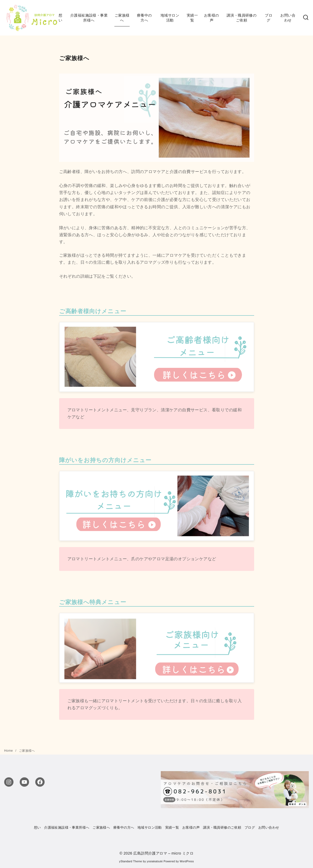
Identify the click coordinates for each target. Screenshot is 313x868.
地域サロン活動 (170, 18)
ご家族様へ (122, 18)
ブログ (269, 18)
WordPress (187, 861)
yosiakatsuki (155, 861)
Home (9, 751)
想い (60, 18)
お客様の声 (212, 18)
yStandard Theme (130, 861)
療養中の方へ (144, 18)
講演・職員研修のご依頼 (242, 18)
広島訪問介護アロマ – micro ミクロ (163, 853)
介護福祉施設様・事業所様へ (89, 18)
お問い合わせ (288, 18)
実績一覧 (192, 18)
